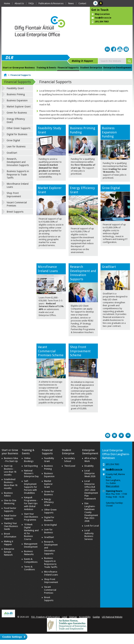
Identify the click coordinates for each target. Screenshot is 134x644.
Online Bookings (29, 460)
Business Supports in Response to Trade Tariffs (18, 174)
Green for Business (17, 113)
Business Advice (8, 494)
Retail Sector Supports (10, 517)
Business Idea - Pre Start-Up (11, 460)
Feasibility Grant (15, 88)
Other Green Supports (18, 128)
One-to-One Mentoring (10, 502)
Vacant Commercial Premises (17, 204)
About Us (19, 3)
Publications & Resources (51, 3)
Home (7, 3)
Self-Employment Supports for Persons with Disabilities (31, 487)
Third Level (70, 466)
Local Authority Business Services (89, 535)
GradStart (109, 267)
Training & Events (46, 68)
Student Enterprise (91, 68)
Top (128, 435)
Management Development (31, 545)
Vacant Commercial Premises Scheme (51, 351)
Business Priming (16, 94)
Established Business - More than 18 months (11, 484)
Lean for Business (16, 146)
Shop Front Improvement (14, 195)
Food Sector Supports (10, 510)
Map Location (102, 14)
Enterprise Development (117, 68)
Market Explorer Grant (19, 107)
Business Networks (29, 553)
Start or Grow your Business (19, 68)
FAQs (31, 3)
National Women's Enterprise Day (31, 474)
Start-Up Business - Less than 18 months (10, 470)
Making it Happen (9, 543)
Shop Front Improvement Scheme (80, 351)
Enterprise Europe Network (9, 552)
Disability (89, 466)
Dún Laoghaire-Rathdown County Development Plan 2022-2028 (91, 512)
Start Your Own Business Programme (31, 517)
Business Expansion (17, 100)
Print (108, 435)
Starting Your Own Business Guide (11, 526)
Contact (82, 3)
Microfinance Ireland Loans (18, 185)
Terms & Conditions (29, 568)
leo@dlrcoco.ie (103, 18)
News (71, 3)
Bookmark (121, 435)
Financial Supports (68, 68)
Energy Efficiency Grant (16, 120)
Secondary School (70, 460)
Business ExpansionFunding (109, 132)
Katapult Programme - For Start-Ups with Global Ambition (31, 503)
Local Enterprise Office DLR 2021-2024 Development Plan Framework (91, 490)
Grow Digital (111, 188)
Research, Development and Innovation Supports (18, 162)
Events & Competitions (31, 560)
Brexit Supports (15, 212)
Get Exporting (31, 466)
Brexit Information (10, 535)
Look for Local (92, 526)
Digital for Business (17, 134)
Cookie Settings (12, 637)
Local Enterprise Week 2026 (90, 474)
